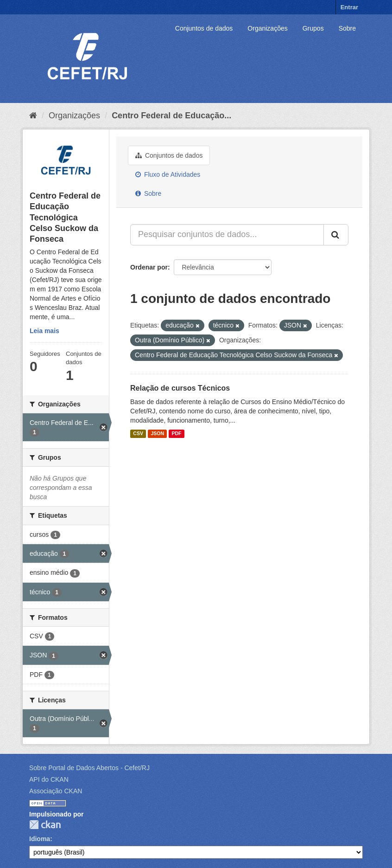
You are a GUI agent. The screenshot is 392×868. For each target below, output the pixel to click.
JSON (157, 434)
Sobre (347, 28)
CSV (138, 434)
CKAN (45, 825)
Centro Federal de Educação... (171, 116)
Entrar (349, 7)
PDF (176, 434)
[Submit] (336, 235)
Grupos (313, 28)
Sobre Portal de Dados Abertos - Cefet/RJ (89, 768)
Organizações (267, 28)
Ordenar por (149, 267)
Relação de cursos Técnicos (180, 388)
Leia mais (44, 331)
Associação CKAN (56, 791)
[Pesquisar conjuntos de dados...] (227, 235)
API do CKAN (49, 779)
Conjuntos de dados (204, 28)
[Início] (33, 116)
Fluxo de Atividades (168, 174)
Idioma (40, 839)
